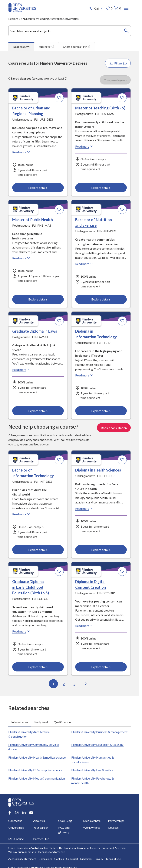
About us (39, 821)
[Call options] (97, 8)
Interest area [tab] (20, 722)
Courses (113, 827)
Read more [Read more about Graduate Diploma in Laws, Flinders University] (21, 369)
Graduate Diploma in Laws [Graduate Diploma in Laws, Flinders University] (35, 331)
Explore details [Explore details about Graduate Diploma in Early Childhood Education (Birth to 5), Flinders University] (38, 667)
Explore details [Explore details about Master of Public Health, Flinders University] (38, 299)
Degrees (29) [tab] (21, 47)
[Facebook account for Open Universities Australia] (10, 813)
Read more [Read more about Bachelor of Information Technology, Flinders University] (21, 514)
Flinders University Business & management (100, 732)
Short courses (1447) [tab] (77, 47)
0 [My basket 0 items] (118, 8)
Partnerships (116, 821)
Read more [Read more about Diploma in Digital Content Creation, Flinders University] (85, 626)
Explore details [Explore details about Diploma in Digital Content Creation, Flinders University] (101, 667)
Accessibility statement (22, 859)
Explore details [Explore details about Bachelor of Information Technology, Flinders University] (38, 550)
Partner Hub (41, 839)
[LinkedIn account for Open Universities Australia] (24, 813)
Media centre (92, 821)
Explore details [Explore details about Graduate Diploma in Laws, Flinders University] (38, 411)
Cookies (59, 859)
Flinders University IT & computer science (35, 770)
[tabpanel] (70, 373)
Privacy (99, 859)
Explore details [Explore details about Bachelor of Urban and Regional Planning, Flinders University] (38, 188)
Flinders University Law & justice (92, 770)
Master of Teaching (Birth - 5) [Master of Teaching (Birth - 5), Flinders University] (101, 108)
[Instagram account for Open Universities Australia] (17, 813)
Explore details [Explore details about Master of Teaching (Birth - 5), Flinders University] (101, 188)
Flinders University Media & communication (37, 778)
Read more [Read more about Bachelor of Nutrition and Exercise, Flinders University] (85, 264)
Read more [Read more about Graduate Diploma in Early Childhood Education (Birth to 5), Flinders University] (21, 631)
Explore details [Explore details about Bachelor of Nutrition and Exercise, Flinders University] (101, 299)
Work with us (92, 827)
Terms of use (113, 859)
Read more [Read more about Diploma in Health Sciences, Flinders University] (85, 508)
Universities (16, 827)
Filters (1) (118, 63)
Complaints (45, 859)
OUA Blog (65, 821)
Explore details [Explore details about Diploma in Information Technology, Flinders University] (101, 411)
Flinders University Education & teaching (98, 744)
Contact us (15, 821)
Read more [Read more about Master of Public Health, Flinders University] (21, 258)
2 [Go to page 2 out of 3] (64, 684)
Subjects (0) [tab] (46, 47)
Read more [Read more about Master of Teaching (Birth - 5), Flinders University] (85, 146)
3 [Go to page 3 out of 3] (75, 684)
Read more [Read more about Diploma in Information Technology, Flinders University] (85, 375)
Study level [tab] (41, 722)
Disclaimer (86, 859)
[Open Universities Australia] (22, 11)
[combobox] (69, 31)
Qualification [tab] (62, 722)
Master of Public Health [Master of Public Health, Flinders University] (33, 220)
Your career (41, 827)
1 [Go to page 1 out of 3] (53, 684)
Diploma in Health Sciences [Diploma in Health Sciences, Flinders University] (98, 470)
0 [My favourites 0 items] (109, 8)
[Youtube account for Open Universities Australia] (31, 813)
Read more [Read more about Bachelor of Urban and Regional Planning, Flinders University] (21, 152)
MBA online (16, 839)
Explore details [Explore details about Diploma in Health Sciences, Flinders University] (101, 550)
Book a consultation (114, 428)
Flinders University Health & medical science (37, 757)
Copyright (72, 859)
